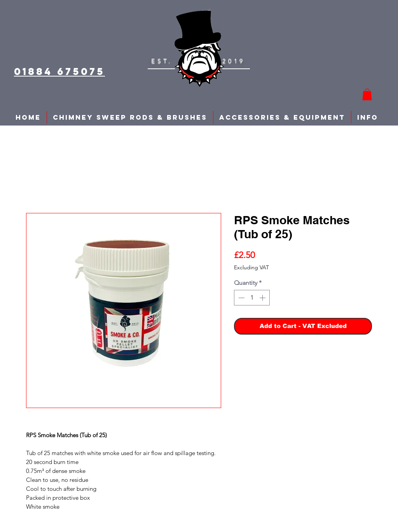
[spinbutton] (252, 298)
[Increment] (263, 298)
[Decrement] (241, 298)
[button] (367, 94)
